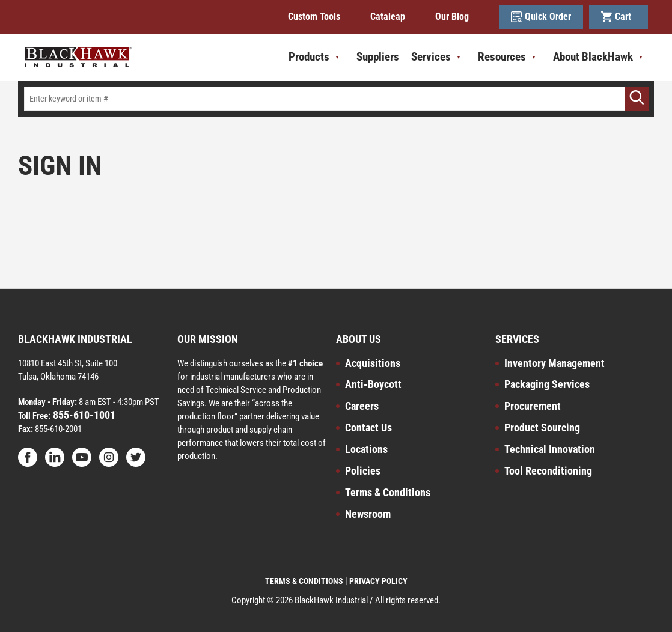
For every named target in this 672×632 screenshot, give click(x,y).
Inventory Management (554, 363)
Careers (362, 406)
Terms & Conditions (388, 492)
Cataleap (388, 17)
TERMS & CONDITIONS (304, 581)
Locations (366, 449)
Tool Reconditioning (548, 471)
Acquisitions (373, 363)
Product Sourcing (542, 427)
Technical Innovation (550, 449)
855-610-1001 (83, 415)
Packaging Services (547, 384)
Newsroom (368, 514)
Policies (363, 471)
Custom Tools (314, 17)
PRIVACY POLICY (378, 581)
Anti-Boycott (373, 384)
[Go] (637, 99)
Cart (619, 17)
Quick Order (541, 17)
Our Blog (452, 17)
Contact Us (368, 427)
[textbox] (336, 99)
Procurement (533, 406)
